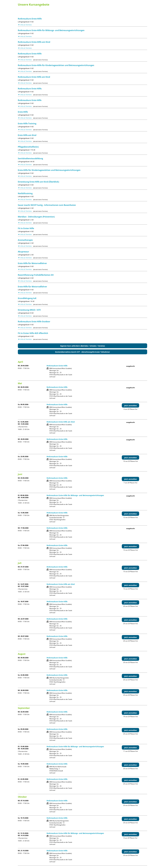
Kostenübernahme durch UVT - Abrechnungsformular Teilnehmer (82, 352)
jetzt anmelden (131, 406)
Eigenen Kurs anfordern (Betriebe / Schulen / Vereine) (83, 346)
